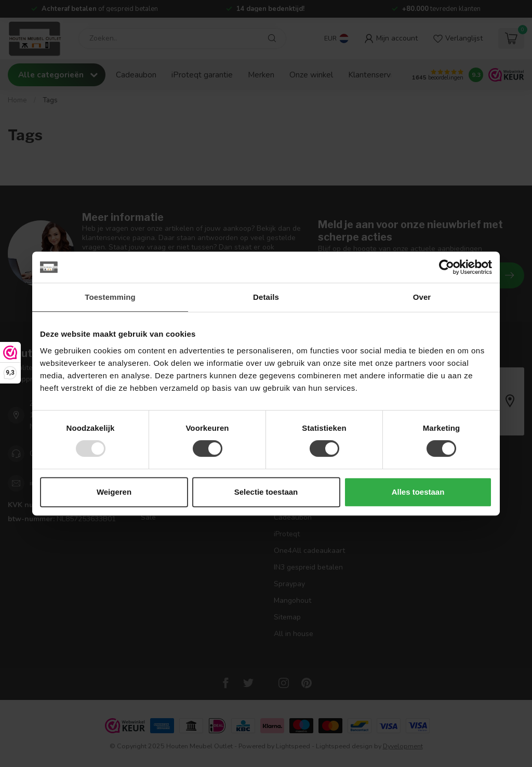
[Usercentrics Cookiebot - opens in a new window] (447, 267)
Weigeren (114, 492)
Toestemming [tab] (110, 297)
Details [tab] (266, 297)
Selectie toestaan (266, 492)
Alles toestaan (418, 492)
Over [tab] (422, 297)
